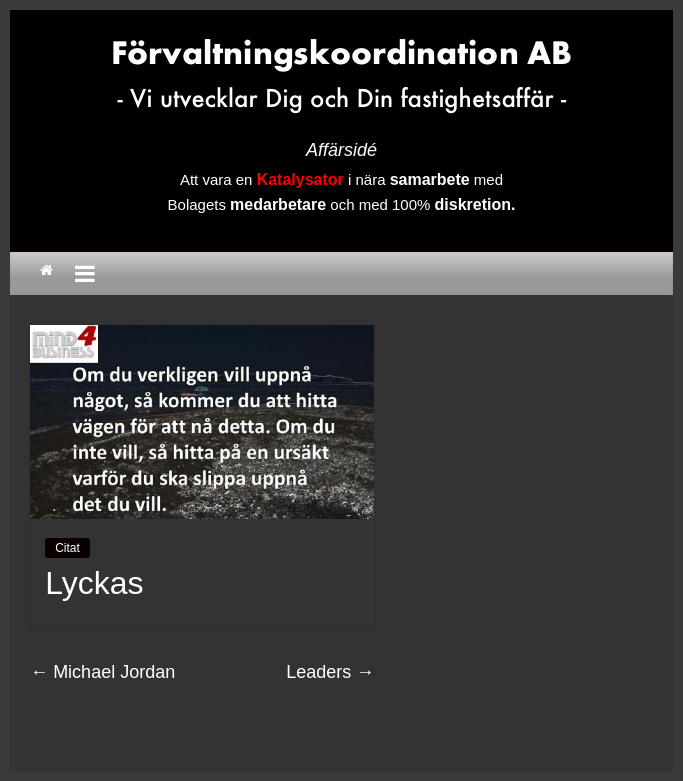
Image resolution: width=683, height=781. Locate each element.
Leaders (330, 672)
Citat (67, 548)
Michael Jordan (102, 672)
